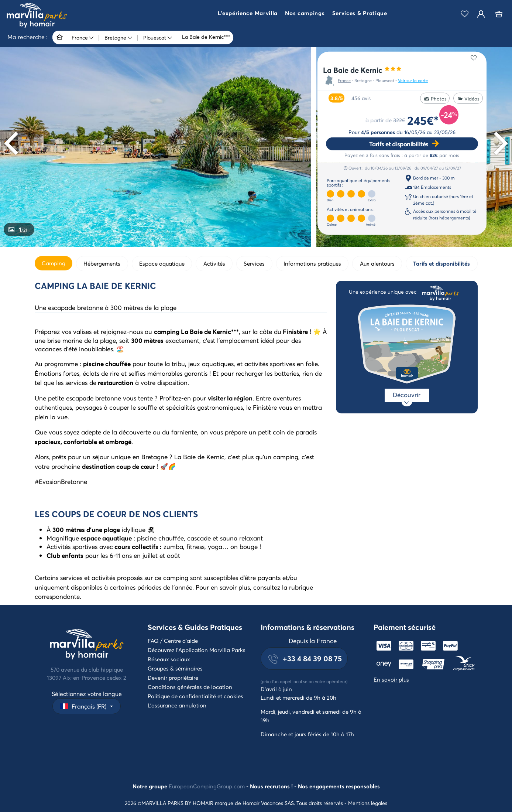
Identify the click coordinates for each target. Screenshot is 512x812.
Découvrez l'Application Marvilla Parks (197, 650)
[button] (248, 14)
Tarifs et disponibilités (399, 144)
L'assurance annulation (177, 705)
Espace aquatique (162, 263)
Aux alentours (377, 263)
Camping (54, 263)
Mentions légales (368, 803)
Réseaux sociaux (169, 659)
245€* (423, 120)
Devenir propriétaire (173, 678)
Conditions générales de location (190, 687)
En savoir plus (391, 679)
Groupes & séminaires (175, 668)
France (344, 81)
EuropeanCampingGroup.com (207, 786)
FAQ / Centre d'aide (173, 641)
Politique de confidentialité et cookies (195, 696)
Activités (214, 263)
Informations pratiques (312, 263)
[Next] (499, 143)
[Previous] (13, 143)
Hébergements (102, 263)
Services (254, 263)
